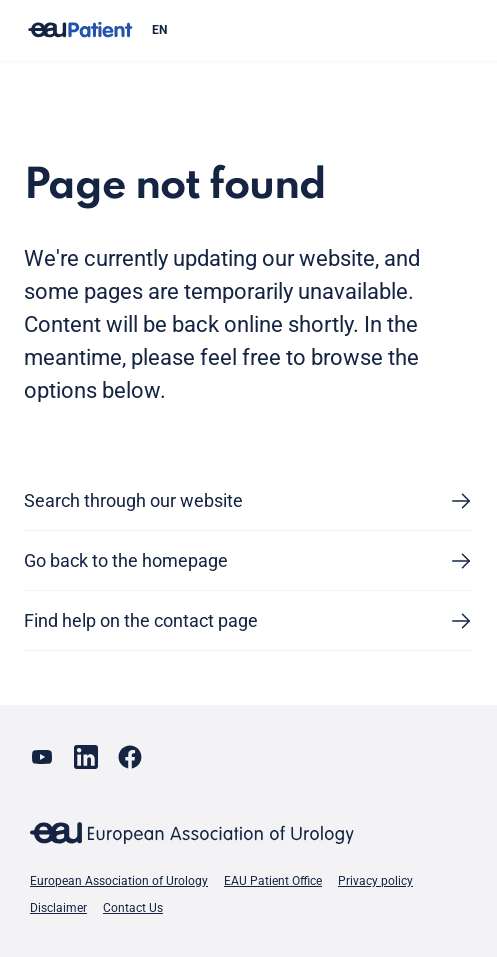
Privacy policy (375, 881)
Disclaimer (58, 908)
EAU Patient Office (273, 881)
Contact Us (133, 908)
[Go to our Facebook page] (130, 757)
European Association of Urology (119, 881)
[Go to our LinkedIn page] (86, 757)
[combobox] (304, 30)
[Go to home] (80, 30)
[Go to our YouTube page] (42, 757)
